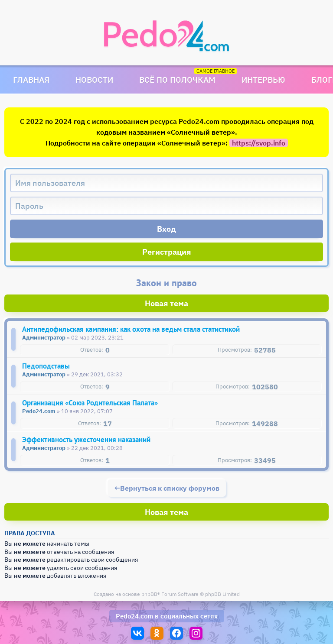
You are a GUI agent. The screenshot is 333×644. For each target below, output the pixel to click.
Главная (31, 79)
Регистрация (167, 252)
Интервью (263, 79)
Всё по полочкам (177, 79)
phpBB (149, 594)
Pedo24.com (134, 616)
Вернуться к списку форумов (170, 488)
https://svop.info (259, 143)
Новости (94, 79)
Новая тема (166, 303)
